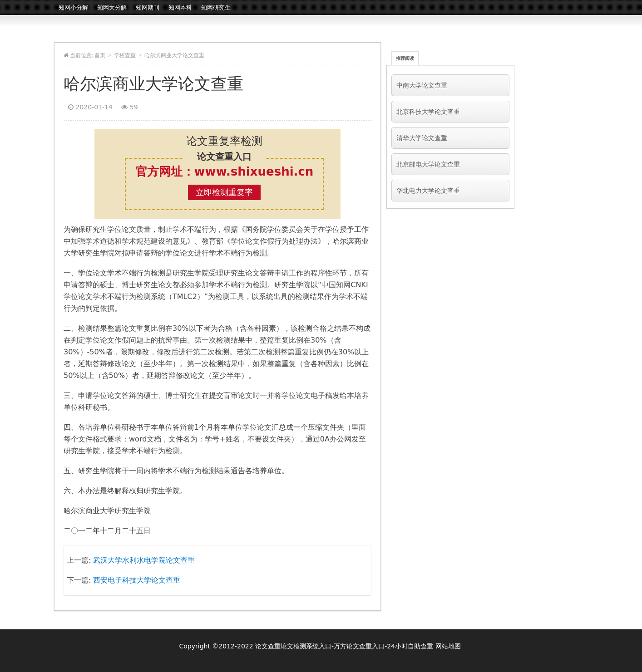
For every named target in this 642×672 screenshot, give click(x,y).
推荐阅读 (405, 58)
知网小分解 (73, 7)
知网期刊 (148, 7)
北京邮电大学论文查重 (428, 164)
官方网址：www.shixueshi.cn (225, 172)
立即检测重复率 (224, 192)
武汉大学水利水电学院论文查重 (144, 560)
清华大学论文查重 (422, 138)
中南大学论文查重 (422, 85)
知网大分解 (112, 7)
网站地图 (448, 646)
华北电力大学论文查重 (428, 191)
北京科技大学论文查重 (428, 112)
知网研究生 (216, 7)
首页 (100, 55)
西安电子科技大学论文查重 (137, 580)
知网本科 (180, 7)
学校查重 (125, 55)
